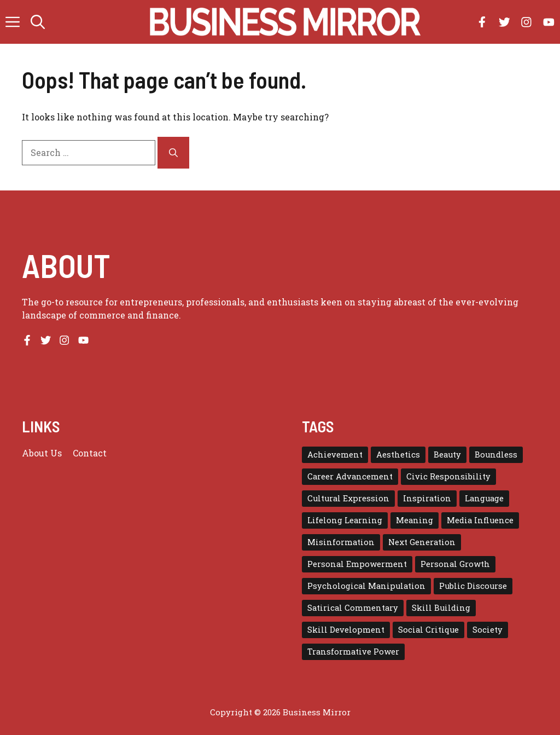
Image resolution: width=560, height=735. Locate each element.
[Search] (173, 153)
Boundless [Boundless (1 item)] (496, 455)
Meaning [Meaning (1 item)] (415, 520)
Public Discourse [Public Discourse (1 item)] (473, 586)
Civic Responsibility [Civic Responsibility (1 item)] (448, 476)
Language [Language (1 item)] (484, 498)
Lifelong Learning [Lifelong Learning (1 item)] (345, 520)
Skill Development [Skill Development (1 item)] (346, 630)
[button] (38, 22)
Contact (90, 453)
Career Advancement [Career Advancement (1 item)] (350, 476)
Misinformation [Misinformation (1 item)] (341, 542)
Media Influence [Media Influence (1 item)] (480, 520)
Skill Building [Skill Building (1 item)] (441, 608)
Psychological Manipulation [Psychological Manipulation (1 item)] (366, 586)
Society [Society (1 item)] (488, 630)
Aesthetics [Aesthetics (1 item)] (398, 455)
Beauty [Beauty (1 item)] (447, 455)
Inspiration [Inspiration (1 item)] (427, 498)
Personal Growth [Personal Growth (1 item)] (455, 564)
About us (42, 453)
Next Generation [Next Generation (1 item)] (422, 542)
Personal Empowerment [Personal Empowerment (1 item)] (357, 564)
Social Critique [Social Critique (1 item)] (428, 630)
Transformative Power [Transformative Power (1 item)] (353, 652)
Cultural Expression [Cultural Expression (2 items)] (348, 498)
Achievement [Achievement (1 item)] (335, 455)
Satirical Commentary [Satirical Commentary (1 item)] (353, 608)
